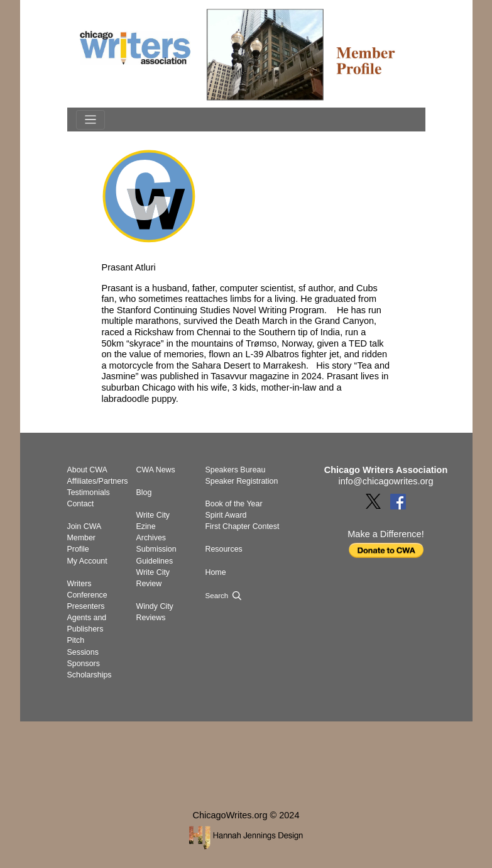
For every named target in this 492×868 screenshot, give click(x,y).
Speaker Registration (242, 481)
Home (216, 572)
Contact (81, 504)
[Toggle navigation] (90, 120)
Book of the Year (234, 504)
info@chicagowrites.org (386, 481)
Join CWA (85, 526)
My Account (87, 561)
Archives (151, 538)
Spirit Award (226, 515)
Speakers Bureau (236, 470)
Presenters (86, 606)
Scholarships (90, 675)
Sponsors (84, 664)
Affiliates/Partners (98, 481)
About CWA (87, 470)
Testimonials (89, 492)
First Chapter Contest (243, 526)
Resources (224, 549)
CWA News (156, 470)
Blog (144, 492)
